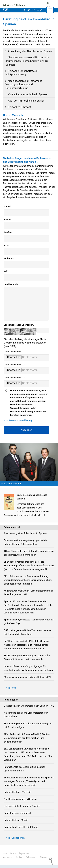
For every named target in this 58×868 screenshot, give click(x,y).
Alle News (11, 692)
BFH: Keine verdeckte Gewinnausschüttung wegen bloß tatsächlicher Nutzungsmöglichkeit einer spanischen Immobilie (28, 584)
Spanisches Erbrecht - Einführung (21, 831)
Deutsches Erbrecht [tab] (18, 107)
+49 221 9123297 (34, 10)
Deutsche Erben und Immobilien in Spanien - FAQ (29, 710)
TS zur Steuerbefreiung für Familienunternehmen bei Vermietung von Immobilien (29, 553)
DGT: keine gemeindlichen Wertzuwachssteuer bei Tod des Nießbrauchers (28, 636)
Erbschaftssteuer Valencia (17, 796)
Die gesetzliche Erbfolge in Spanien (22, 810)
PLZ (6, 246)
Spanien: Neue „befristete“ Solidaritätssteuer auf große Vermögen (29, 625)
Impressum (7, 861)
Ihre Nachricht (11, 284)
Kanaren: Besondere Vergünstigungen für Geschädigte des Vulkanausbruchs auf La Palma (29, 672)
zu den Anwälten (12, 484)
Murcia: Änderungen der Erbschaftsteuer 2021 (28, 681)
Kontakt (19, 861)
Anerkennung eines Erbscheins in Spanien (25, 533)
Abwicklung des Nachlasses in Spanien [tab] (29, 51)
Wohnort (9, 258)
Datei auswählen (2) (14, 365)
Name (8, 207)
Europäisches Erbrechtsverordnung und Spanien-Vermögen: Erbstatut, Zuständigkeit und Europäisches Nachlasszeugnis (29, 785)
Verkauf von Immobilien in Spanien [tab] (26, 94)
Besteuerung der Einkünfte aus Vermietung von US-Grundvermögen (28, 729)
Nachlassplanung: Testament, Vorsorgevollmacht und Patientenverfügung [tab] (23, 85)
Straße (8, 232)
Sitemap (43, 861)
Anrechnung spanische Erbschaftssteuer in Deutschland (26, 718)
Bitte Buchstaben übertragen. (19, 325)
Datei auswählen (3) (14, 378)
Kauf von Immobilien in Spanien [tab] (25, 101)
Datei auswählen (12, 352)
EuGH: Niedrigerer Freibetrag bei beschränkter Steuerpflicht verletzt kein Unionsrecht (27, 661)
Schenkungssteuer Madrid (17, 817)
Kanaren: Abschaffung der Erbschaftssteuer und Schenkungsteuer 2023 (29, 596)
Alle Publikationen (15, 842)
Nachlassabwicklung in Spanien (20, 803)
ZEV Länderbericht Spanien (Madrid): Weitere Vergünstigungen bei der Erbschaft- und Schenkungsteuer (27, 742)
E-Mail (8, 220)
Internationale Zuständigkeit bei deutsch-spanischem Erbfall (25, 773)
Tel (6, 272)
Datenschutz (31, 861)
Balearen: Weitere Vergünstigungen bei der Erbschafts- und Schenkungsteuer (26, 542)
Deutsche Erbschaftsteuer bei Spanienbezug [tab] (21, 73)
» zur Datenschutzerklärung (18, 420)
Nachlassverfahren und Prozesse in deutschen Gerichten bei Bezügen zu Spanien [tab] (27, 61)
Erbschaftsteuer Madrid (16, 824)
